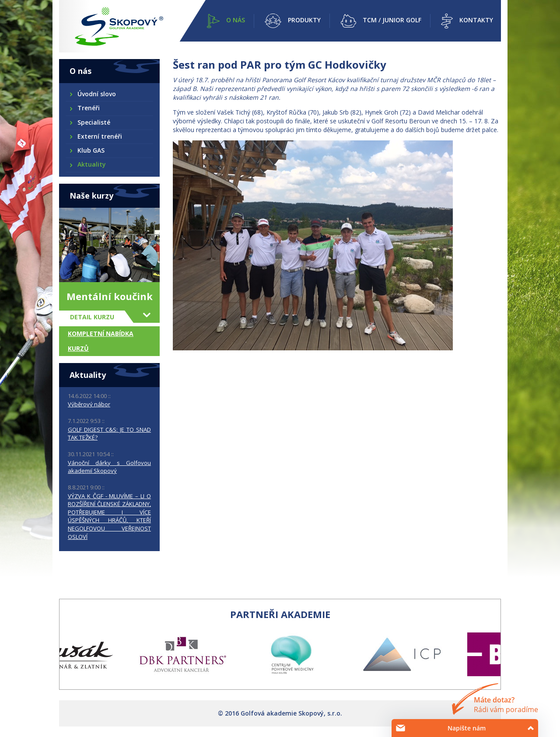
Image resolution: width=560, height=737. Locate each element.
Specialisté (93, 122)
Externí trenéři (99, 136)
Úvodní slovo (96, 94)
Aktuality (91, 164)
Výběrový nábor (89, 404)
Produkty (304, 20)
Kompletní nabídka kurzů (101, 341)
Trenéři (88, 108)
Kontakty (476, 20)
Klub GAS (91, 150)
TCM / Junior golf (392, 20)
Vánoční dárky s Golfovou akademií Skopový (109, 467)
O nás (236, 20)
